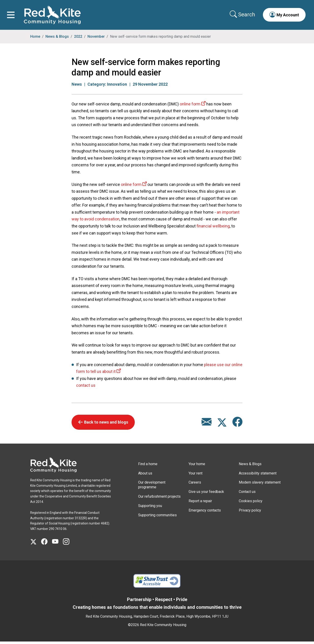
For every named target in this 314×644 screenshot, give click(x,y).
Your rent (196, 476)
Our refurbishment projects (159, 499)
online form (190, 106)
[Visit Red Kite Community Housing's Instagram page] (68, 544)
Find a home (148, 466)
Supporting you (150, 508)
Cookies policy (251, 503)
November (96, 39)
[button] (283, 16)
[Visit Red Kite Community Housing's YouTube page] (57, 544)
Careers (195, 485)
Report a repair (200, 503)
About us (145, 476)
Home (35, 39)
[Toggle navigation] (12, 16)
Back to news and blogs (106, 425)
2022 (78, 39)
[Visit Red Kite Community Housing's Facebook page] (47, 544)
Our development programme (152, 487)
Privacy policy (250, 513)
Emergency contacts (205, 513)
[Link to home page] (53, 16)
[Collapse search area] (242, 16)
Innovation (117, 86)
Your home (197, 466)
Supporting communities (157, 517)
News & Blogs (57, 39)
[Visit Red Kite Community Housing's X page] (36, 544)
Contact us (247, 494)
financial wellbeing (213, 228)
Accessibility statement (258, 476)
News (77, 86)
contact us (86, 388)
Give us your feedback (206, 494)
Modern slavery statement (260, 485)
